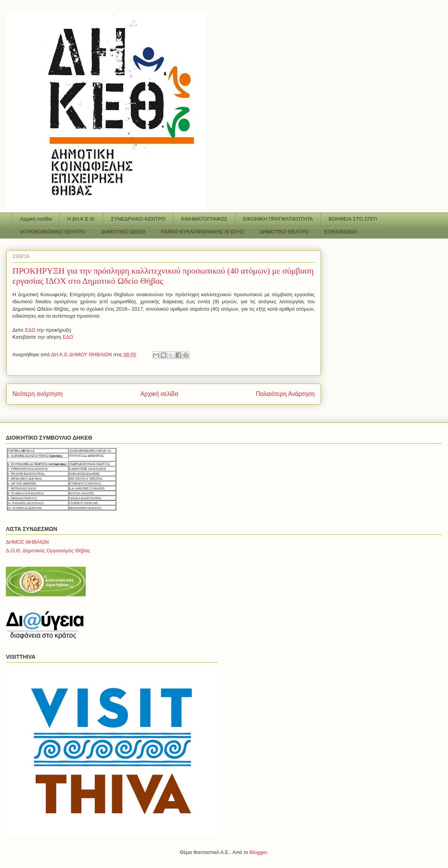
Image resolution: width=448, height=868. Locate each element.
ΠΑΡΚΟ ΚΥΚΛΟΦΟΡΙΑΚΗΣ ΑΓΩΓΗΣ (202, 232)
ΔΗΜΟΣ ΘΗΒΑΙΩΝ (27, 542)
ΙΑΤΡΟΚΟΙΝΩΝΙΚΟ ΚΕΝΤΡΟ (53, 232)
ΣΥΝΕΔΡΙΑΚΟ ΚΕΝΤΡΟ (138, 219)
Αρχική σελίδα (36, 219)
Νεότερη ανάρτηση (38, 394)
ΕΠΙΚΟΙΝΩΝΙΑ (340, 232)
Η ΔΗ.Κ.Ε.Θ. (81, 219)
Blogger (258, 852)
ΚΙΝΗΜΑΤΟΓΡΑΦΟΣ (204, 219)
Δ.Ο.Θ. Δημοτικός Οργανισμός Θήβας (48, 551)
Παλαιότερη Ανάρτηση (285, 394)
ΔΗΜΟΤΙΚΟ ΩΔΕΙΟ (123, 232)
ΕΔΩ (31, 330)
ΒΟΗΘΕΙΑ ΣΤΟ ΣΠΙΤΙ (353, 219)
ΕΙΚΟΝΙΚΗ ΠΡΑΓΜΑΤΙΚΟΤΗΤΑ (278, 219)
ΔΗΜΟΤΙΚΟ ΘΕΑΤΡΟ (284, 232)
